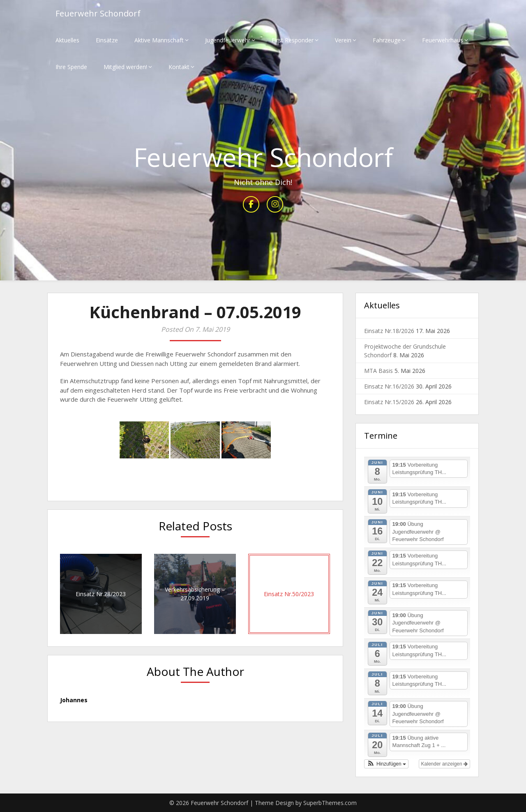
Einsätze (107, 40)
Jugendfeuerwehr (228, 40)
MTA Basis (378, 371)
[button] (386, 764)
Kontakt (179, 67)
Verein (343, 40)
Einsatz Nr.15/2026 (389, 402)
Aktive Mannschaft (159, 40)
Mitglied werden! (125, 67)
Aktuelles (67, 40)
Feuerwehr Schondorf (98, 13)
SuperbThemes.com (330, 803)
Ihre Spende (71, 67)
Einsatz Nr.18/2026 (389, 331)
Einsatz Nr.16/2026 (389, 386)
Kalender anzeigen (444, 764)
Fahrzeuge (387, 40)
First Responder (293, 40)
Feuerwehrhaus (443, 40)
